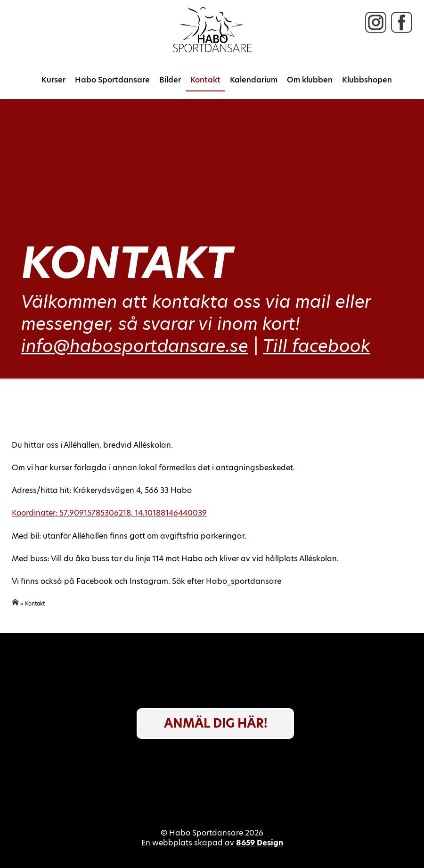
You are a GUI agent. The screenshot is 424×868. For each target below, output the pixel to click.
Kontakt (205, 80)
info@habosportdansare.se (135, 346)
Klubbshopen (367, 80)
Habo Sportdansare (112, 80)
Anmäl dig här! (216, 723)
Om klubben (310, 80)
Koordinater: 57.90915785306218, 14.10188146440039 (109, 513)
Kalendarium (254, 80)
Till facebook (317, 346)
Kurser (53, 80)
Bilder (170, 80)
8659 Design (260, 843)
